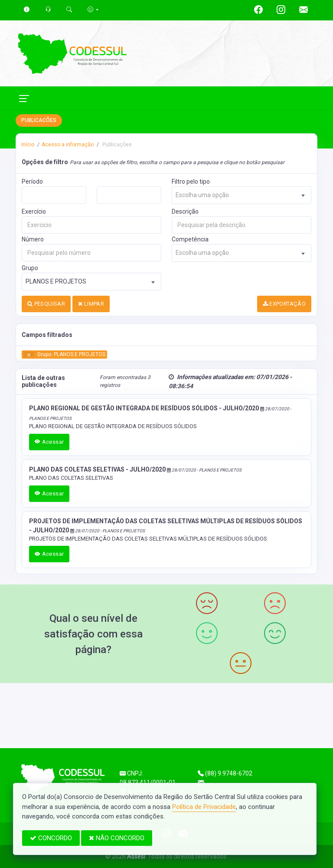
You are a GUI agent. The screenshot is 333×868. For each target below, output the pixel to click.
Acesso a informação (68, 145)
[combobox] (242, 195)
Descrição (185, 211)
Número (33, 239)
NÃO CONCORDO (117, 838)
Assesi (136, 856)
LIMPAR (91, 304)
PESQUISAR (46, 304)
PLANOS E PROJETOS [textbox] (56, 281)
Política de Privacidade (204, 807)
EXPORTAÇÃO (284, 304)
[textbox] (242, 195)
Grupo (30, 268)
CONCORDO (51, 838)
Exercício (34, 211)
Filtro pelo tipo (191, 182)
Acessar (49, 442)
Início (28, 145)
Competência (190, 239)
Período (32, 182)
